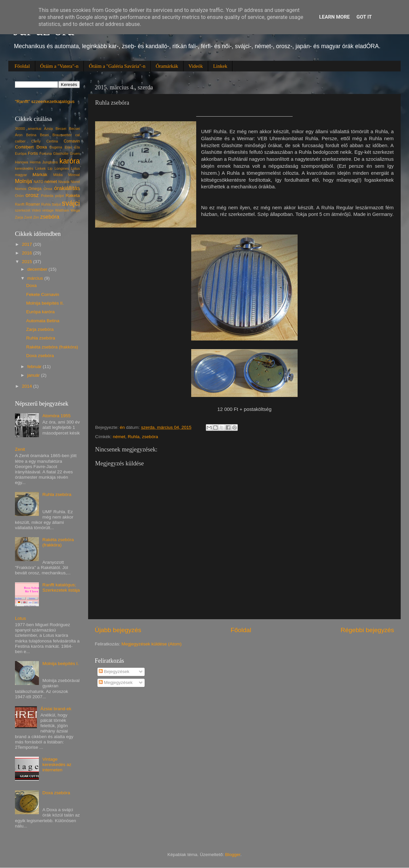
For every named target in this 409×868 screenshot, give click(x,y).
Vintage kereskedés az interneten (57, 765)
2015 (28, 262)
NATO (38, 182)
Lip (50, 168)
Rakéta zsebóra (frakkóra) (52, 347)
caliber (20, 141)
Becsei (61, 129)
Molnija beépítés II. (45, 303)
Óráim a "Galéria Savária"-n (117, 66)
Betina (31, 135)
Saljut (56, 204)
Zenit (28, 217)
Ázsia (48, 129)
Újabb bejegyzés (118, 630)
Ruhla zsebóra (41, 338)
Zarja (19, 217)
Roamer (33, 204)
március (36, 278)
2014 (28, 386)
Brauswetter (62, 135)
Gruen (75, 153)
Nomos (21, 189)
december (38, 269)
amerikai (34, 129)
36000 (20, 129)
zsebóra (150, 437)
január (34, 375)
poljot (60, 196)
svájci (71, 203)
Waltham (62, 210)
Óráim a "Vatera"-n (60, 66)
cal (77, 135)
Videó (36, 210)
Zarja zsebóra (40, 329)
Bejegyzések (114, 672)
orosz (32, 195)
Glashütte (61, 153)
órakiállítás (67, 188)
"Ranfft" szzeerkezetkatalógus (45, 101)
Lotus (75, 168)
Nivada (64, 182)
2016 (28, 253)
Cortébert (24, 147)
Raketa (73, 195)
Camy (36, 141)
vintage (48, 210)
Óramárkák (167, 66)
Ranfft (20, 204)
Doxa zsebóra (40, 356)
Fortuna (46, 153)
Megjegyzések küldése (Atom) (151, 644)
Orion (19, 196)
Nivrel (75, 182)
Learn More (335, 17)
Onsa (48, 189)
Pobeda (47, 196)
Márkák (40, 175)
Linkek (220, 66)
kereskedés (24, 168)
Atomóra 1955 (56, 416)
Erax (68, 147)
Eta (77, 147)
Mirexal (74, 175)
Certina (52, 141)
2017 (28, 244)
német (119, 437)
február (35, 367)
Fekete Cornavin (43, 294)
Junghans (50, 162)
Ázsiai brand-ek (56, 709)
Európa (21, 153)
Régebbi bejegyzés (367, 630)
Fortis (33, 153)
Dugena (56, 147)
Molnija (23, 181)
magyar (21, 175)
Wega (75, 210)
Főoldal (22, 66)
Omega (35, 189)
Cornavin (72, 141)
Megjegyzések (116, 682)
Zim (36, 217)
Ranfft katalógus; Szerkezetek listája (61, 587)
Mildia (58, 175)
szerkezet (23, 210)
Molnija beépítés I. (61, 664)
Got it (364, 17)
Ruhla (134, 437)
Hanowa (22, 162)
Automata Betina (43, 321)
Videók (196, 66)
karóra (70, 161)
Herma (35, 162)
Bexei (44, 135)
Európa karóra (41, 312)
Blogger (233, 855)
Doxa (42, 147)
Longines (62, 168)
